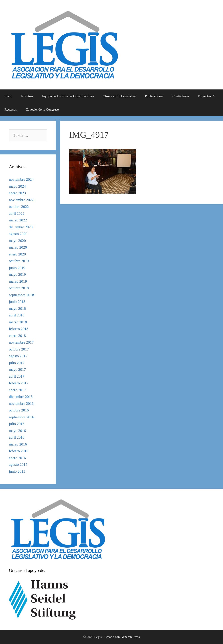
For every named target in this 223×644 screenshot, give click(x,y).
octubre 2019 (19, 261)
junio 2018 (17, 302)
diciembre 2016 (21, 397)
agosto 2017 (18, 356)
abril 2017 (17, 376)
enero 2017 (17, 390)
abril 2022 (17, 214)
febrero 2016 (19, 451)
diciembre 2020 (21, 227)
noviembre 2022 (21, 200)
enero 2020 (17, 254)
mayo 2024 (17, 186)
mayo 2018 (17, 309)
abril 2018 (17, 315)
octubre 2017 (19, 349)
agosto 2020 (18, 234)
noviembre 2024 (21, 179)
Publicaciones (154, 96)
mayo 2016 (17, 431)
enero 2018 (17, 336)
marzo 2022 (18, 220)
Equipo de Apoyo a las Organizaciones (68, 96)
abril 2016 (17, 437)
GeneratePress (130, 637)
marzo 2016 (18, 444)
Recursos (11, 109)
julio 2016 (17, 424)
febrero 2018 (19, 329)
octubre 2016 (19, 410)
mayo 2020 (17, 241)
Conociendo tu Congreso (42, 109)
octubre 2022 (19, 207)
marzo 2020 (18, 247)
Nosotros (27, 96)
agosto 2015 (18, 465)
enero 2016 (17, 458)
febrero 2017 (19, 383)
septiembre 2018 (21, 295)
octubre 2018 (19, 288)
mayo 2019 (17, 274)
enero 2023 (17, 193)
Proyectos (209, 96)
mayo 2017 (17, 370)
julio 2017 (17, 363)
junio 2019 (17, 268)
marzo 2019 (18, 281)
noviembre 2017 (21, 342)
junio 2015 (17, 471)
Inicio (8, 96)
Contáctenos (181, 96)
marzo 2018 (18, 322)
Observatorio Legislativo (120, 96)
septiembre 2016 (21, 417)
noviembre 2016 (21, 404)
